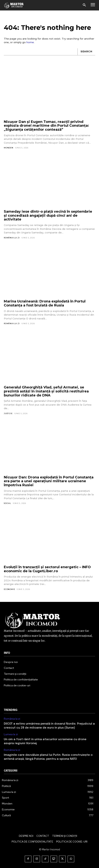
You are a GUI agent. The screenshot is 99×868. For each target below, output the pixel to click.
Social (7, 503)
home (30, 42)
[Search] (86, 52)
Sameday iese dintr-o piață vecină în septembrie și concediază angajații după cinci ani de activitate (48, 215)
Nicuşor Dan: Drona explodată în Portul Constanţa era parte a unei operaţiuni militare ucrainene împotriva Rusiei (49, 481)
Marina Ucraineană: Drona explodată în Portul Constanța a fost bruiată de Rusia (45, 303)
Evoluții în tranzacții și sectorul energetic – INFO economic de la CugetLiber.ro (47, 569)
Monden (9, 148)
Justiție (8, 413)
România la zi (12, 238)
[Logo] (14, 5)
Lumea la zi (11, 734)
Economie (9, 589)
